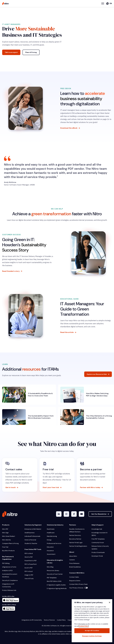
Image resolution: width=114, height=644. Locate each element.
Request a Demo (75, 581)
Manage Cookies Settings (92, 636)
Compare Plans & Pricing (10, 543)
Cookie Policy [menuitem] (61, 620)
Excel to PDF (29, 568)
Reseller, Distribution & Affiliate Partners (77, 530)
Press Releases (74, 563)
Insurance (50, 551)
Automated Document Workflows (10, 575)
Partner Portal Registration (78, 546)
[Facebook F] (74, 514)
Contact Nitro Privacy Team (78, 584)
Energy (49, 540)
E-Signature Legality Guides (56, 585)
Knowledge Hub (97, 529)
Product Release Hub (9, 590)
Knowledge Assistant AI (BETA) (99, 534)
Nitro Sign (5, 533)
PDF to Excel (29, 571)
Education (50, 547)
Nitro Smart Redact (9, 536)
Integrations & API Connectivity (8, 585)
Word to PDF (29, 557)
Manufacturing (52, 536)
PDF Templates (52, 578)
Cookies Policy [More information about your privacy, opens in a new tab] (84, 626)
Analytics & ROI (7, 571)
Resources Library (53, 571)
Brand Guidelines (75, 567)
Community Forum (98, 543)
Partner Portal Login (76, 543)
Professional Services (54, 543)
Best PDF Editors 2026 (54, 581)
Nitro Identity (6, 540)
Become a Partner (75, 539)
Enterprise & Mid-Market (33, 529)
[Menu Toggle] (103, 3)
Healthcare (51, 533)
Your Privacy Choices (78, 588)
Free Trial (5, 547)
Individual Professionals (32, 536)
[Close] (110, 602)
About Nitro (73, 556)
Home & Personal (30, 540)
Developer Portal (97, 556)
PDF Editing (6, 563)
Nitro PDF (5, 529)
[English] (109, 3)
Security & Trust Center (55, 574)
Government (51, 554)
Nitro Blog (50, 567)
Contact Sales (74, 577)
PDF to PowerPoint (31, 564)
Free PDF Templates (98, 539)
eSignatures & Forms (9, 567)
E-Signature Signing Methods (57, 588)
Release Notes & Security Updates (100, 548)
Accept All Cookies (92, 631)
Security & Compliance (10, 580)
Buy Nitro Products (8, 551)
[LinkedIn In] (59, 514)
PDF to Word (29, 553)
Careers (72, 560)
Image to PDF (29, 575)
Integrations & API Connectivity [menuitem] (32, 620)
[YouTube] (82, 514)
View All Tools (29, 579)
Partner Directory (75, 535)
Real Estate (51, 529)
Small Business (30, 533)
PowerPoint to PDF (31, 561)
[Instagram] (66, 514)
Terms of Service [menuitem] (49, 620)
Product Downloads (98, 552)
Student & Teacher (31, 543)
